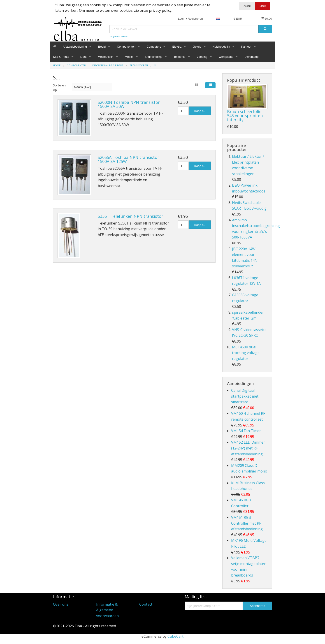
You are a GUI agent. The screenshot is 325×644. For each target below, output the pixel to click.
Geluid (197, 47)
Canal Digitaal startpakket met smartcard (245, 396)
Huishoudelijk (221, 47)
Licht (83, 57)
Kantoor (246, 47)
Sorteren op (59, 88)
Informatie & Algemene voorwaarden (107, 610)
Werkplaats (226, 57)
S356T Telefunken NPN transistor (130, 216)
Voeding (202, 57)
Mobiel (129, 57)
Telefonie (179, 57)
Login (182, 19)
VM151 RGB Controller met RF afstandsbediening (247, 523)
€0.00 (266, 19)
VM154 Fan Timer (246, 431)
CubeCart (175, 636)
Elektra (177, 47)
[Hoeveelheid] (183, 111)
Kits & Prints (61, 57)
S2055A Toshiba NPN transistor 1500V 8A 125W (128, 159)
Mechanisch (106, 57)
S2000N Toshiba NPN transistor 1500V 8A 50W (129, 104)
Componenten (126, 47)
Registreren (195, 19)
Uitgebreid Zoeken (119, 36)
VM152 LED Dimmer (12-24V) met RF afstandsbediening (248, 448)
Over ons (61, 604)
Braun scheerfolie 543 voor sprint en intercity (245, 116)
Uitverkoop (251, 57)
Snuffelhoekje (154, 57)
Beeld (102, 47)
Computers (154, 47)
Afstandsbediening (75, 47)
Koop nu (200, 111)
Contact (146, 604)
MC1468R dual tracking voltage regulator (246, 353)
